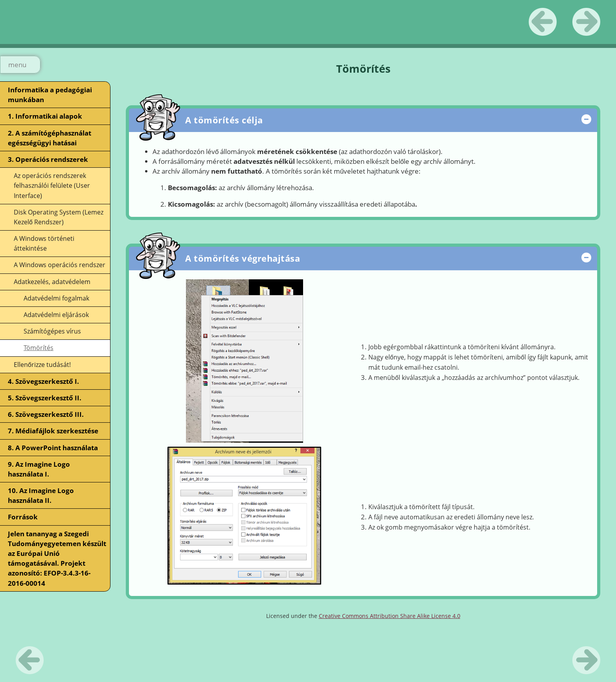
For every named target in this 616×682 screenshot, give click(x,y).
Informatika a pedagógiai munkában (50, 95)
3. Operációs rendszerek (48, 159)
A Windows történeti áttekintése (44, 243)
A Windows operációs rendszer (60, 265)
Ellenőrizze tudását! (42, 365)
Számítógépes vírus (52, 331)
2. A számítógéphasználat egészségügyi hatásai (50, 138)
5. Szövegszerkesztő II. (45, 398)
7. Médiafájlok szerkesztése (53, 431)
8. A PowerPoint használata (53, 448)
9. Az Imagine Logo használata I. (39, 469)
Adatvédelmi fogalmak (56, 298)
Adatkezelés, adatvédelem (52, 282)
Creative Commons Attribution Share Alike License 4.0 (390, 616)
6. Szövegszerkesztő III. (46, 414)
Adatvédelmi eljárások (56, 315)
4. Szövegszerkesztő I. (43, 381)
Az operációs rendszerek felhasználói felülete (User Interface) (52, 185)
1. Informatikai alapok (45, 116)
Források (23, 517)
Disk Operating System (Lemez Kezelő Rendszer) (59, 217)
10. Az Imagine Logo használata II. (41, 495)
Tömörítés (39, 348)
